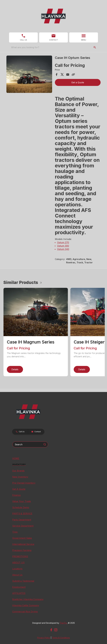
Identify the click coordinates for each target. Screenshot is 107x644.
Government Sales (22, 538)
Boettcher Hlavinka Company (28, 599)
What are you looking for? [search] (25, 47)
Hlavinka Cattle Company (26, 605)
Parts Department (22, 520)
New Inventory (20, 477)
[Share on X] (62, 74)
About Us (17, 575)
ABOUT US (18, 563)
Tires (15, 532)
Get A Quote (19, 489)
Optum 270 (63, 242)
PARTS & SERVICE (22, 514)
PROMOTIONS (20, 556)
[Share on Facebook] (57, 74)
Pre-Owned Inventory (24, 483)
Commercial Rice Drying (25, 612)
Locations (17, 569)
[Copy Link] (73, 74)
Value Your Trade (22, 501)
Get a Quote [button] (78, 82)
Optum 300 (63, 246)
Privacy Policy (44, 638)
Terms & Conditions (61, 638)
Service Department (23, 526)
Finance (16, 495)
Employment (19, 587)
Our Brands (18, 471)
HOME (16, 458)
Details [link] (15, 369)
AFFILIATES (19, 593)
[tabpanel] (29, 75)
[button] (23, 37)
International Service (23, 544)
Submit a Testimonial (23, 581)
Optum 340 (63, 249)
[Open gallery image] (29, 74)
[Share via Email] (68, 74)
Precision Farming (22, 550)
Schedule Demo (21, 507)
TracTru (63, 623)
